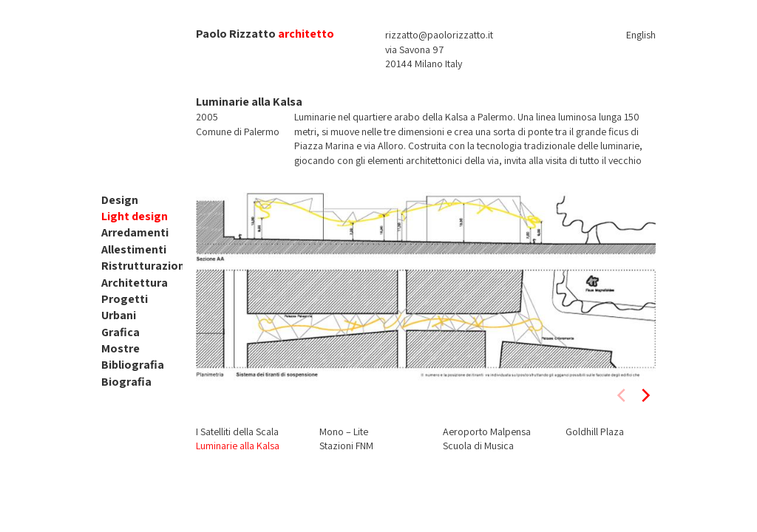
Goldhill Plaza (595, 432)
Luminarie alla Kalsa (238, 446)
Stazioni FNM (346, 446)
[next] (645, 395)
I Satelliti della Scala (237, 432)
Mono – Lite (344, 432)
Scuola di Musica (478, 446)
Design (120, 200)
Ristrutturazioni (145, 266)
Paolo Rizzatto (236, 34)
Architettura (135, 283)
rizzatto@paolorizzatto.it (439, 35)
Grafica (120, 332)
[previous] (622, 395)
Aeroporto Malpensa (487, 432)
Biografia (126, 382)
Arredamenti (135, 232)
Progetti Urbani (125, 307)
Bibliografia (133, 365)
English (641, 35)
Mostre (120, 348)
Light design (135, 216)
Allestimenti (134, 249)
